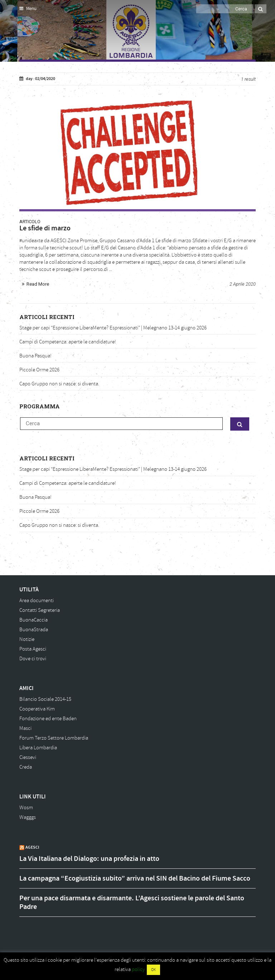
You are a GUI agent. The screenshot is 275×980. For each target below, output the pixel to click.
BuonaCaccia (33, 620)
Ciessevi (28, 757)
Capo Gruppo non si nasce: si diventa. (59, 384)
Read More (38, 284)
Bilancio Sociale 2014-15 (45, 699)
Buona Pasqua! (35, 356)
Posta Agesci (33, 649)
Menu (28, 9)
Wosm (26, 808)
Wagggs (28, 817)
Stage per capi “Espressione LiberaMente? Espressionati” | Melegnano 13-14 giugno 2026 (113, 328)
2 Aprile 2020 (243, 284)
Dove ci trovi (33, 659)
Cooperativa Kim (37, 709)
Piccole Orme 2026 (39, 370)
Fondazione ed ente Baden (48, 719)
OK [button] (153, 970)
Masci (25, 728)
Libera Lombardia (38, 748)
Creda (26, 767)
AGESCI (32, 847)
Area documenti (37, 601)
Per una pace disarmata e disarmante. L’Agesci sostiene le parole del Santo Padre (132, 902)
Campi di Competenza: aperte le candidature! (68, 342)
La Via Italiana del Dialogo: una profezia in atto (89, 859)
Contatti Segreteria (40, 610)
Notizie (27, 639)
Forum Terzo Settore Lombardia (54, 738)
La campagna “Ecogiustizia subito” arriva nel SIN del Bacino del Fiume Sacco (135, 878)
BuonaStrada (34, 630)
